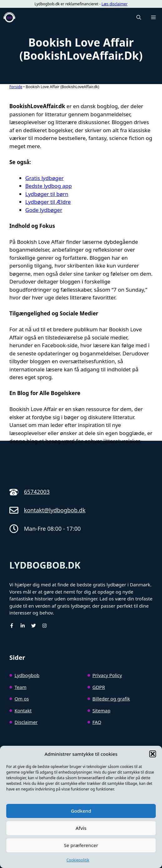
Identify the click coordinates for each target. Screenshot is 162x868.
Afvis (81, 828)
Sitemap (101, 710)
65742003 (37, 492)
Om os (22, 699)
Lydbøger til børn (47, 194)
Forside (16, 87)
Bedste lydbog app (49, 186)
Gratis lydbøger (44, 178)
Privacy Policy (107, 675)
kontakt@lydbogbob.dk (55, 510)
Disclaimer (26, 722)
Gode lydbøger (44, 210)
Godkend (81, 811)
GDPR (99, 687)
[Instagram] (44, 626)
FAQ (97, 722)
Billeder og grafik (111, 699)
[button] (153, 754)
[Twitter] (34, 626)
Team (21, 687)
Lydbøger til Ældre (48, 202)
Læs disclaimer (114, 4)
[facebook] (12, 626)
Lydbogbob (27, 675)
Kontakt (23, 710)
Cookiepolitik (78, 860)
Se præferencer (81, 845)
